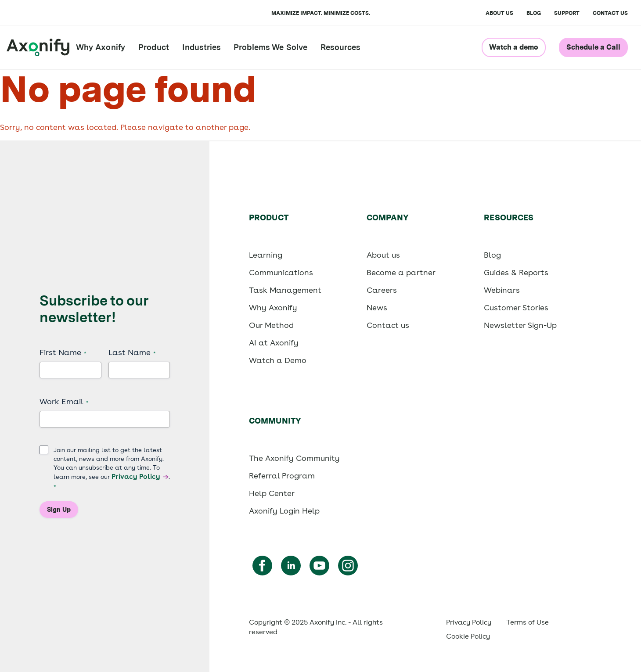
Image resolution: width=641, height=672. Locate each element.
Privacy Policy (136, 476)
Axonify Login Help (284, 511)
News (377, 307)
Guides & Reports (516, 272)
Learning (266, 255)
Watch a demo (514, 47)
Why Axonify (101, 47)
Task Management (285, 290)
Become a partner (401, 272)
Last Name (132, 352)
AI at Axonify (274, 343)
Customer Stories (516, 307)
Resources (340, 47)
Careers (382, 290)
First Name (63, 352)
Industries (201, 47)
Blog (534, 13)
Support (567, 13)
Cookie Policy (468, 636)
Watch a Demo (278, 360)
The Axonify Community (294, 458)
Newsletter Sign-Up (520, 325)
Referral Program (282, 476)
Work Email (64, 402)
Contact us (610, 13)
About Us (499, 13)
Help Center (272, 493)
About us (383, 255)
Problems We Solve (270, 47)
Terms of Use (528, 622)
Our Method (271, 325)
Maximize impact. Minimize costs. (321, 13)
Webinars (502, 290)
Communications (281, 272)
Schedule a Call (593, 47)
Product (154, 47)
